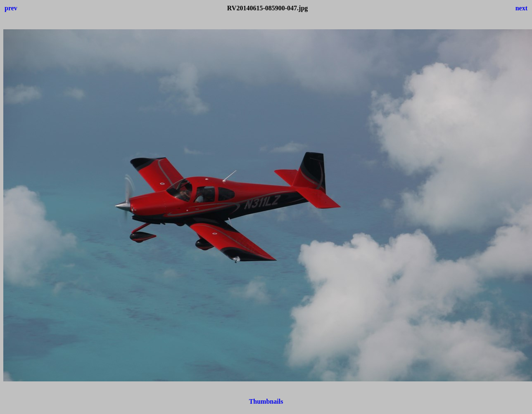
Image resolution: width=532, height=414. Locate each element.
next (521, 8)
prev (11, 8)
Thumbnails (266, 401)
